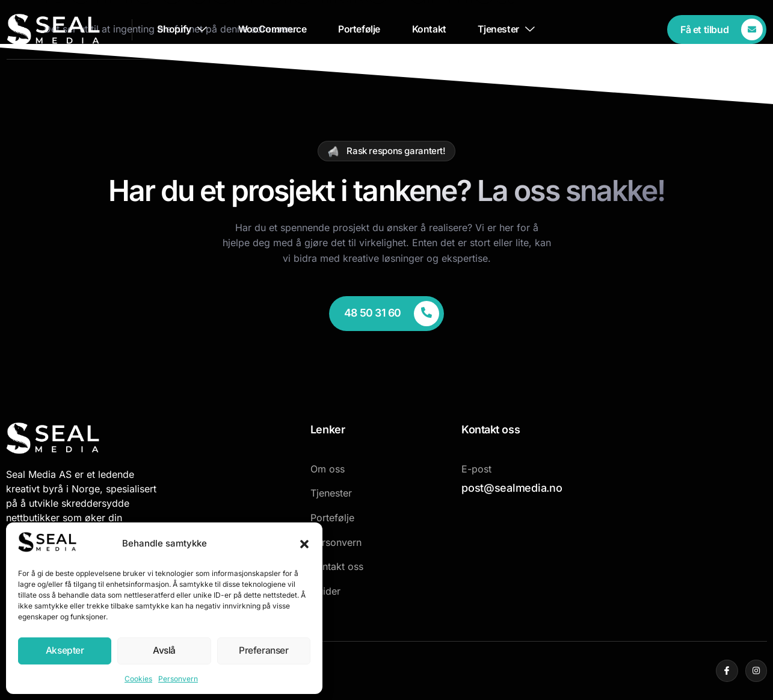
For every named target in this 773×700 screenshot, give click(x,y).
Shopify (177, 29)
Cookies (138, 679)
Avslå (164, 651)
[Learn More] (717, 29)
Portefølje (360, 29)
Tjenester (513, 29)
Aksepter (65, 651)
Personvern (178, 679)
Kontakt (433, 29)
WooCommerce (271, 29)
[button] (304, 544)
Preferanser (264, 651)
